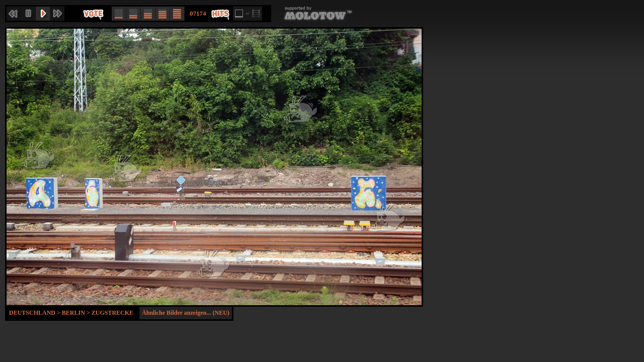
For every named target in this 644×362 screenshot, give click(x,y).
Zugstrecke (112, 313)
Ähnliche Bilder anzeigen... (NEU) (186, 313)
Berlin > (77, 313)
